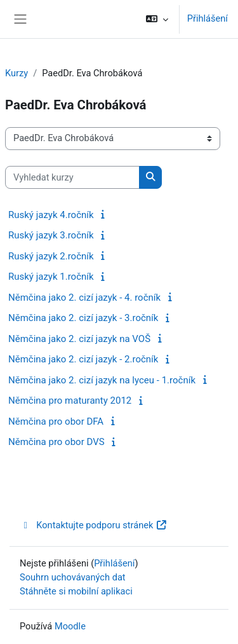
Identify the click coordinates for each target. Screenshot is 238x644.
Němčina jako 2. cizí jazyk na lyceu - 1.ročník (102, 380)
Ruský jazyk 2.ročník (51, 256)
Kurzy (17, 73)
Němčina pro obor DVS (56, 442)
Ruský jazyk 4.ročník (51, 215)
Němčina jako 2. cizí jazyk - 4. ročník (84, 298)
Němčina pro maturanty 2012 (70, 401)
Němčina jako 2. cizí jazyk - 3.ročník (83, 318)
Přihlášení (208, 18)
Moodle (70, 626)
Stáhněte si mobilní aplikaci (76, 591)
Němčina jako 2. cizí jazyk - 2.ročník (83, 359)
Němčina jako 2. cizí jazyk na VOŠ (79, 339)
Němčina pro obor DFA (56, 421)
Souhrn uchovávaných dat (73, 577)
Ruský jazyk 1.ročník (51, 277)
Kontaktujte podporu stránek (94, 525)
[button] (156, 19)
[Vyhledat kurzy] (72, 177)
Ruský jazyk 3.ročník (51, 235)
